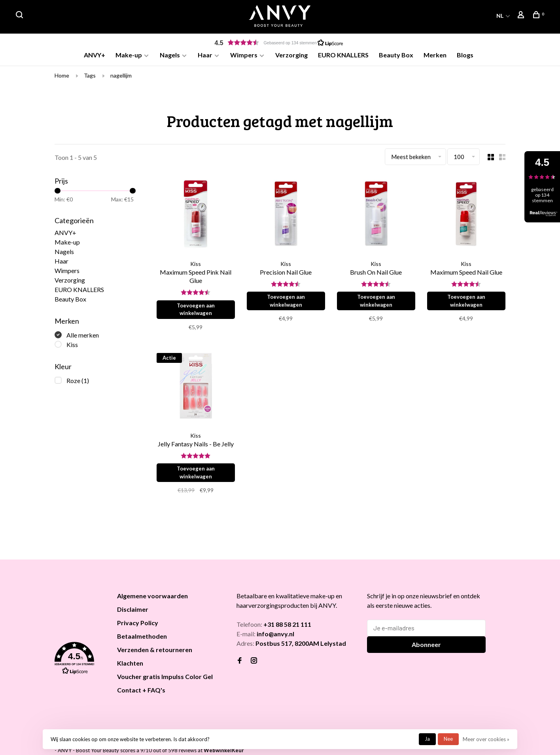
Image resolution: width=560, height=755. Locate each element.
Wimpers (244, 55)
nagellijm (121, 78)
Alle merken (83, 338)
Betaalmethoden (142, 639)
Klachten (130, 666)
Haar (205, 55)
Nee (448, 739)
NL (500, 16)
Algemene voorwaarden (152, 598)
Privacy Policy (138, 625)
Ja (427, 739)
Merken (435, 55)
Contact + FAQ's (141, 693)
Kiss (72, 347)
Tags (90, 78)
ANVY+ (95, 55)
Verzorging (291, 55)
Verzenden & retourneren (155, 652)
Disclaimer (133, 612)
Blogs (465, 55)
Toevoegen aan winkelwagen (197, 312)
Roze (78, 383)
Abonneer (426, 647)
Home (62, 78)
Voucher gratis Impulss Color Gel (165, 679)
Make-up (129, 55)
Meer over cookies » (486, 739)
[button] (280, 43)
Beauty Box (396, 55)
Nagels (170, 55)
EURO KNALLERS (343, 55)
